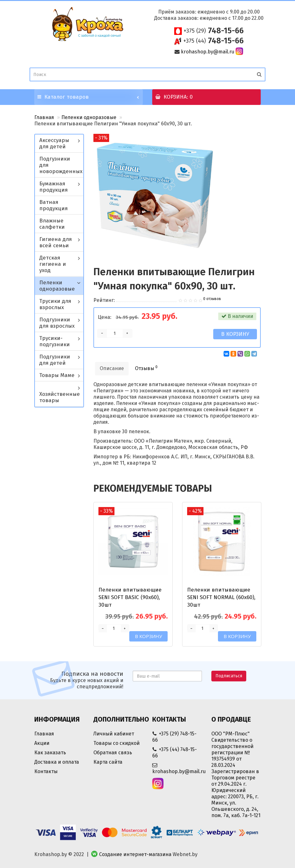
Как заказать (50, 753)
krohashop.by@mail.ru (208, 52)
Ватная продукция (53, 205)
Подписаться (229, 676)
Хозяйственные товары (60, 397)
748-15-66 (214, 31)
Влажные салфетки (52, 224)
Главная (44, 117)
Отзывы (146, 368)
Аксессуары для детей (54, 143)
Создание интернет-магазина (135, 854)
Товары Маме (57, 375)
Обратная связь (113, 753)
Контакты (46, 771)
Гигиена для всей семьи (56, 242)
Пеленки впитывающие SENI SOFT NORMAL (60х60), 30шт (221, 597)
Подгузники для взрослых (57, 323)
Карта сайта (108, 762)
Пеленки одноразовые (89, 117)
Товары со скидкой (117, 743)
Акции (42, 743)
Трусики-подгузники (55, 341)
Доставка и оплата (57, 762)
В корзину (235, 334)
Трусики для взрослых (55, 304)
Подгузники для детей (55, 360)
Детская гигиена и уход (53, 264)
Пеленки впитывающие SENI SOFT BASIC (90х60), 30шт (130, 597)
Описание (112, 368)
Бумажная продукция (53, 187)
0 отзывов (212, 299)
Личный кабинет (114, 734)
